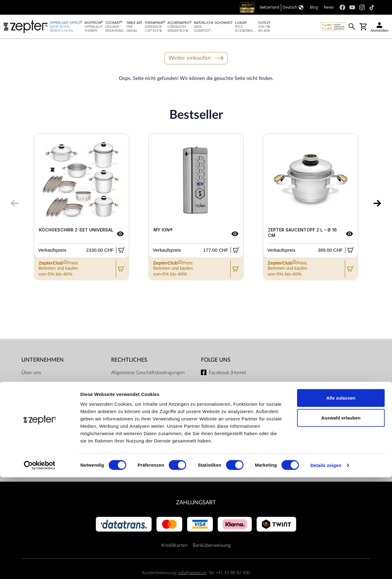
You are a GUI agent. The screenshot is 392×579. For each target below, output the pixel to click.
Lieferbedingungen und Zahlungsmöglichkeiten (136, 422)
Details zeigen (326, 567)
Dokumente (124, 462)
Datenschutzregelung (134, 438)
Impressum (123, 406)
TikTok (216, 411)
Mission (30, 386)
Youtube (218, 386)
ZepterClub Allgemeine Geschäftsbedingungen (136, 390)
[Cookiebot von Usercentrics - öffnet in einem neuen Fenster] (40, 567)
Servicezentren (127, 450)
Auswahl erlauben (341, 519)
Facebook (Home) (227, 374)
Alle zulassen (341, 499)
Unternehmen (43, 361)
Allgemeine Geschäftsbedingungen (148, 374)
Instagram (219, 398)
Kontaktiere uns (38, 398)
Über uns (31, 374)
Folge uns (216, 361)
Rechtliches (129, 361)
